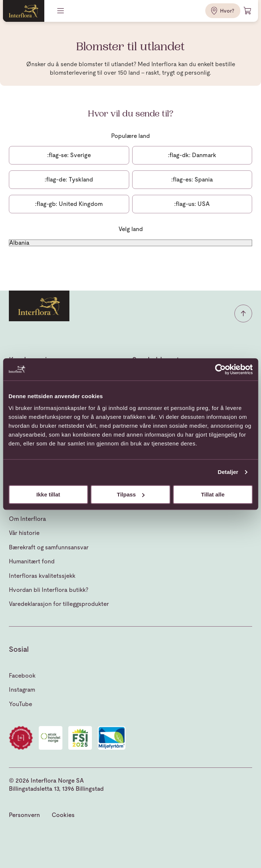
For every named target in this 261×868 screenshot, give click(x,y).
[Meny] (61, 11)
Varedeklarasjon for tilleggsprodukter (59, 604)
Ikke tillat (48, 494)
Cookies (63, 815)
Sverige (69, 155)
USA (192, 204)
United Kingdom (69, 204)
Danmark (192, 155)
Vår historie (24, 533)
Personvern (24, 815)
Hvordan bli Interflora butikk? (49, 590)
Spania (192, 179)
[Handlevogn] (248, 11)
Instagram (22, 690)
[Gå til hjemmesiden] (24, 11)
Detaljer (228, 472)
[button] (243, 313)
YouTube (20, 704)
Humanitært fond (32, 561)
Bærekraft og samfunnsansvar (49, 547)
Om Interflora (28, 519)
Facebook (22, 676)
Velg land (131, 229)
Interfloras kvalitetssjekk (42, 576)
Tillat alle (213, 494)
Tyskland (69, 179)
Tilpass (131, 494)
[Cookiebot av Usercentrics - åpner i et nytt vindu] (220, 369)
